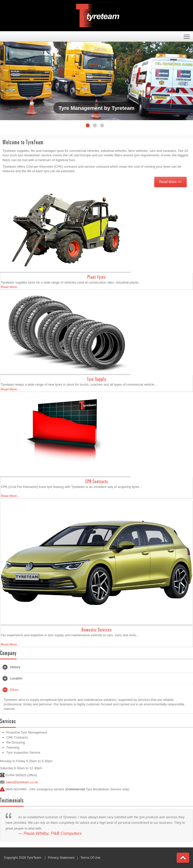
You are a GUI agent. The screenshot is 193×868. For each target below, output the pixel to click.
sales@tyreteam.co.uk (22, 782)
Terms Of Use (90, 858)
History (11, 667)
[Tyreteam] (98, 15)
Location (12, 678)
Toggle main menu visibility (187, 35)
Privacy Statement (61, 858)
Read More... (10, 287)
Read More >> (171, 182)
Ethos (10, 690)
